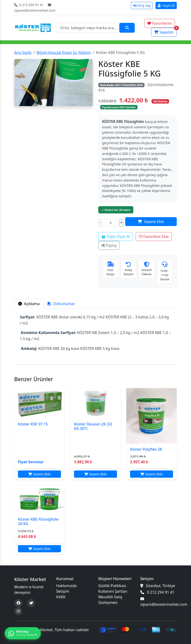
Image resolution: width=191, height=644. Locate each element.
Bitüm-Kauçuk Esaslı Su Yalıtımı (64, 52)
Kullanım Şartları (113, 591)
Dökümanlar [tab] (61, 304)
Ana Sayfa (23, 52)
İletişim (63, 591)
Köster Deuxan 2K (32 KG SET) (93, 426)
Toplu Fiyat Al (116, 237)
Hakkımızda (66, 586)
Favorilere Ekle (154, 237)
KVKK (61, 597)
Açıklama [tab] (29, 304)
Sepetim (165, 31)
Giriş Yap (142, 5)
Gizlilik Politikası (112, 586)
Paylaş (109, 245)
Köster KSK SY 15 (33, 424)
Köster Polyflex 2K (146, 449)
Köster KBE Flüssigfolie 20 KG (38, 521)
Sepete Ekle (151, 222)
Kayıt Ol (166, 5)
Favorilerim (160, 23)
